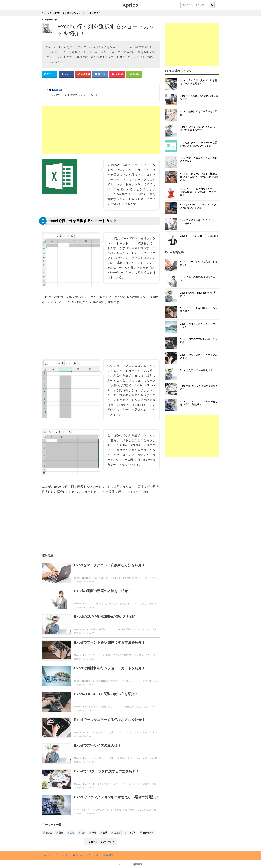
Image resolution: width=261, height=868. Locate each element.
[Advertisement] (101, 130)
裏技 (104, 833)
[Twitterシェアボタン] (50, 74)
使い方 (48, 833)
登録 (60, 833)
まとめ (116, 833)
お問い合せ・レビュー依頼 (85, 855)
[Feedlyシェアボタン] (134, 74)
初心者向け (147, 833)
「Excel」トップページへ (101, 842)
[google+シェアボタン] (83, 74)
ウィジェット (62, 855)
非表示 (57, 90)
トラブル (130, 833)
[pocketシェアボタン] (117, 74)
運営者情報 (108, 855)
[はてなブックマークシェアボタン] (100, 74)
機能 (93, 833)
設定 (71, 833)
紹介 (82, 833)
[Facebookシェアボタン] (66, 74)
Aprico (131, 5)
